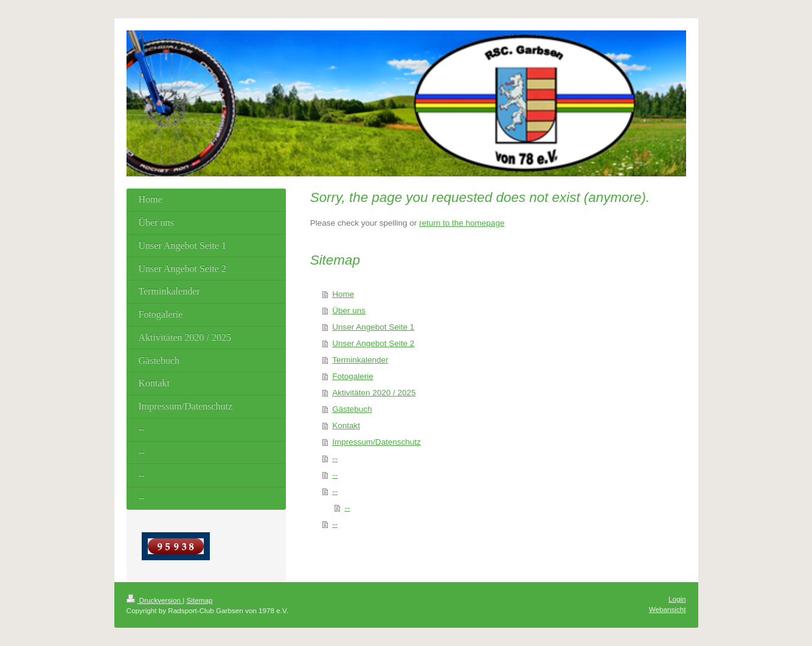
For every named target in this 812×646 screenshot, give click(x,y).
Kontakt (346, 425)
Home (343, 294)
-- (335, 458)
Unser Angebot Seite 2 (373, 343)
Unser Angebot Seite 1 (373, 327)
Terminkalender (360, 360)
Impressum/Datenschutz (377, 442)
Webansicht (668, 609)
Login (677, 599)
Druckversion (155, 600)
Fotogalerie (353, 376)
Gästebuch (352, 409)
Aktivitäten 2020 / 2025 (374, 393)
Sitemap (200, 600)
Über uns (349, 311)
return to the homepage (462, 223)
